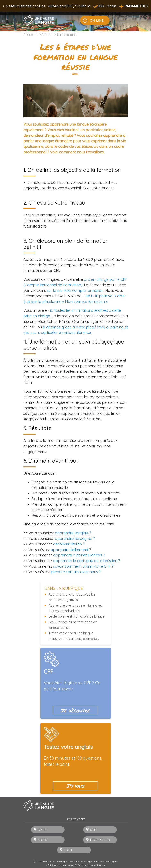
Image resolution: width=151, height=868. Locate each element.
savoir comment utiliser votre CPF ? (83, 566)
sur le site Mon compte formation (75, 290)
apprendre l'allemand (69, 550)
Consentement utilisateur (92, 865)
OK (99, 6)
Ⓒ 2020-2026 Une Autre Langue (51, 862)
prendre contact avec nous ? (76, 572)
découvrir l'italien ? (69, 544)
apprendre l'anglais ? (73, 533)
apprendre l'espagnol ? (75, 539)
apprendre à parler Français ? (79, 555)
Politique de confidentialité (62, 865)
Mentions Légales (109, 862)
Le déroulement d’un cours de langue (77, 616)
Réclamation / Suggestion (83, 862)
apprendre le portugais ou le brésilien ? (87, 561)
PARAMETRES (134, 6)
